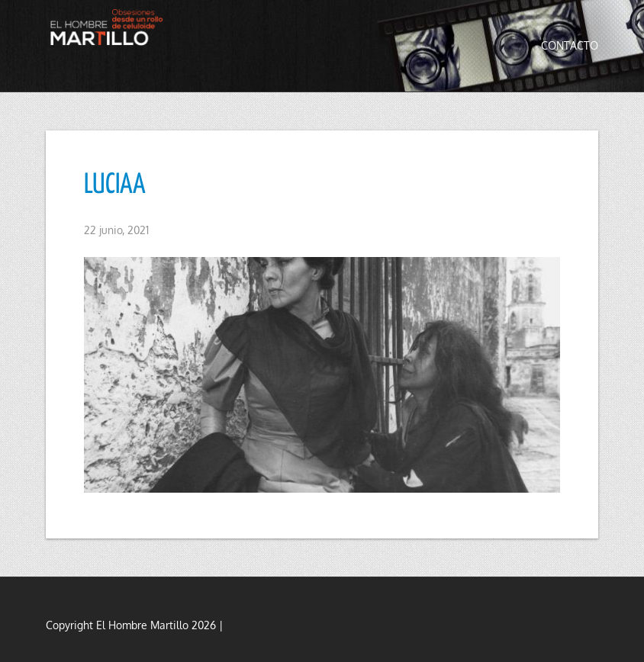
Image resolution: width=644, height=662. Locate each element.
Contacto (570, 45)
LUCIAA (115, 185)
